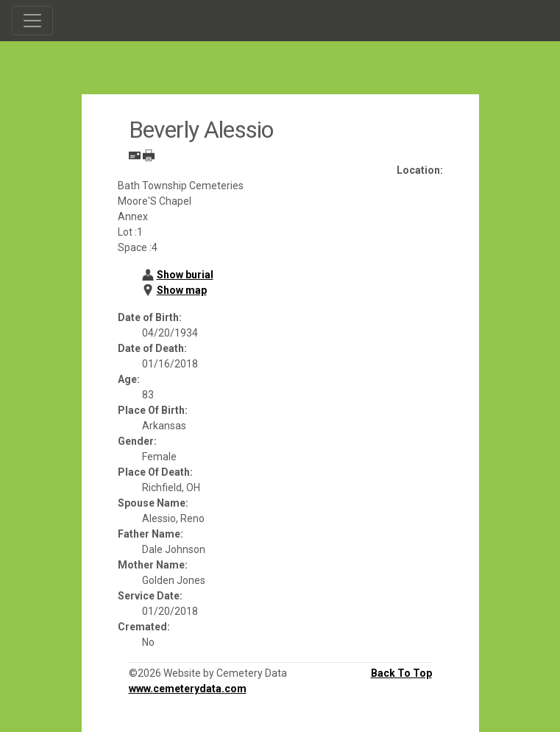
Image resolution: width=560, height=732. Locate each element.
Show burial (185, 275)
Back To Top (401, 673)
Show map (182, 290)
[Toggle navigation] (32, 21)
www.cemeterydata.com (188, 689)
